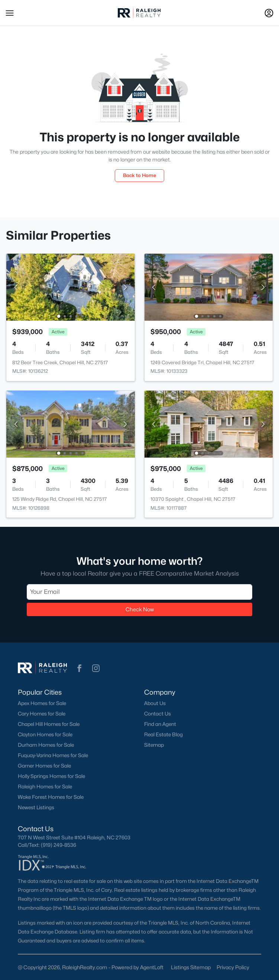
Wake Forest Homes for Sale (51, 797)
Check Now (140, 609)
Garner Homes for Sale (44, 766)
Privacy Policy (233, 967)
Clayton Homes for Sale (45, 734)
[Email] (139, 592)
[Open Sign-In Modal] (269, 13)
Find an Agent (160, 724)
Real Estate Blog (163, 734)
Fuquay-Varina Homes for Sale (53, 755)
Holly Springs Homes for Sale (51, 776)
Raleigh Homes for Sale (45, 787)
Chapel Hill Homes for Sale (49, 724)
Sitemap (154, 745)
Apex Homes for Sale (42, 703)
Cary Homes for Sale (42, 714)
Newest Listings (36, 807)
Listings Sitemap (191, 967)
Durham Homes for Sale (46, 745)
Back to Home (139, 175)
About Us (155, 703)
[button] (10, 13)
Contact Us (158, 714)
